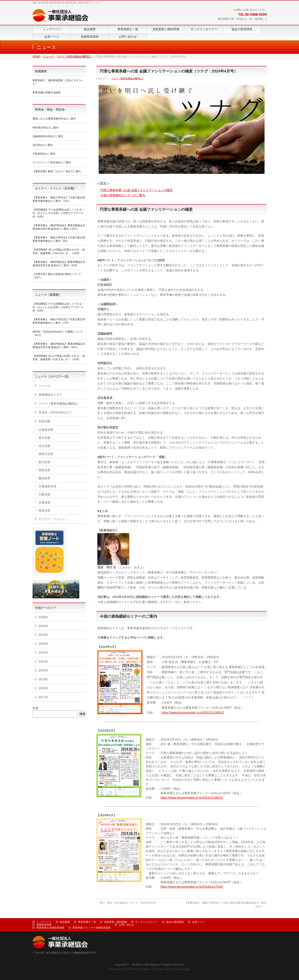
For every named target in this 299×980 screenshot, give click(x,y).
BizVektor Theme (150, 969)
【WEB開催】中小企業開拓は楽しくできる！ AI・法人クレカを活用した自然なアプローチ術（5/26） (58, 213)
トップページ (44, 922)
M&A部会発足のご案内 (46, 128)
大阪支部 (44, 494)
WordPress (130, 969)
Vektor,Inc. (170, 969)
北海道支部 (46, 430)
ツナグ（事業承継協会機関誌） (128, 78)
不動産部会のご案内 (44, 154)
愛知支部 (44, 478)
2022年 (43, 653)
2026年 (43, 617)
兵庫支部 (44, 502)
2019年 (43, 679)
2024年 (43, 635)
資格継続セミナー (50, 395)
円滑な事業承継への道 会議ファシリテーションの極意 (137, 190)
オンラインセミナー (147, 922)
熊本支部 (44, 511)
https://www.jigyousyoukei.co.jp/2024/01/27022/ (192, 887)
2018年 (43, 688)
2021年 (43, 661)
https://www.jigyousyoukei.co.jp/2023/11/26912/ (193, 713)
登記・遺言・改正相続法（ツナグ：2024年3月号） (127, 903)
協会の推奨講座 (175, 922)
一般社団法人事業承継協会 (145, 965)
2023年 (43, 644)
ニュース (44, 386)
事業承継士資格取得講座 (50, 928)
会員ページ (198, 922)
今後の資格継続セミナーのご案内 (123, 195)
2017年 (43, 697)
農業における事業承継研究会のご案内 (54, 119)
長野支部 (44, 470)
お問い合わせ (127, 925)
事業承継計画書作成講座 (47, 92)
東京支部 (44, 438)
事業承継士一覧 (87, 922)
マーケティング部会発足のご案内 (52, 162)
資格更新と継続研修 (115, 922)
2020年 (43, 670)
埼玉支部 (44, 446)
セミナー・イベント (52, 519)
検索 (36, 708)
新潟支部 (44, 462)
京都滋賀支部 (47, 486)
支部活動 (44, 421)
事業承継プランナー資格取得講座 (92, 928)
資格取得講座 (44, 925)
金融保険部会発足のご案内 (48, 136)
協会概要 (65, 922)
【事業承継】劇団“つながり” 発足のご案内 (57, 171)
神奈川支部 (46, 454)
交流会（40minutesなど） (56, 412)
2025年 (43, 626)
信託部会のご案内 (43, 145)
